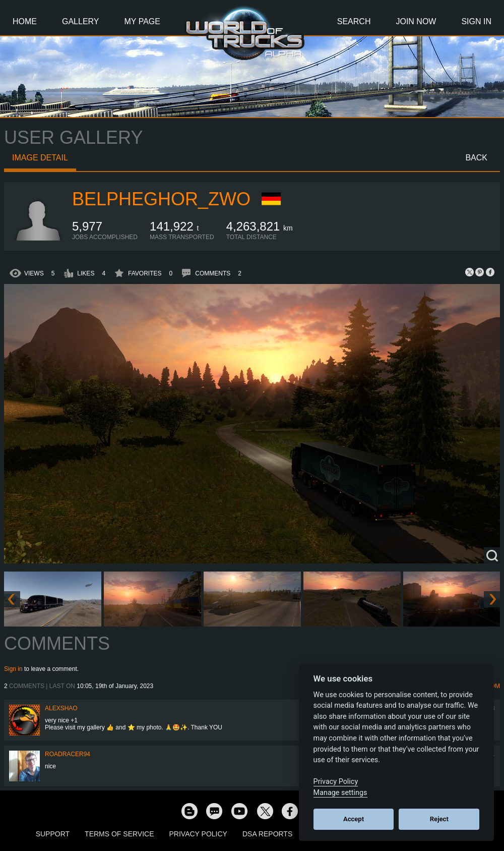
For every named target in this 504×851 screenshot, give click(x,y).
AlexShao (61, 708)
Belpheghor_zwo (161, 199)
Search (354, 21)
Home (25, 21)
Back (476, 158)
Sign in (13, 669)
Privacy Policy (198, 834)
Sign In (476, 21)
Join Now (416, 21)
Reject (439, 819)
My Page (142, 21)
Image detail (40, 158)
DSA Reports (267, 834)
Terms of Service (119, 834)
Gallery (81, 21)
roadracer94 (68, 754)
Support (53, 834)
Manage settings (340, 793)
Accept (354, 819)
